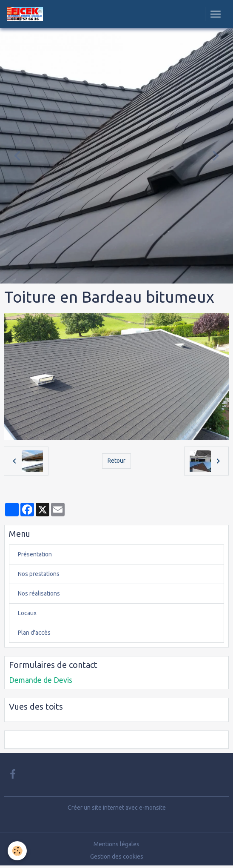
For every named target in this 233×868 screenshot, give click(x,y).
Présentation (35, 554)
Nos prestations (39, 574)
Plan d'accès (34, 633)
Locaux (27, 613)
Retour (116, 461)
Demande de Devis (41, 680)
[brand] (27, 14)
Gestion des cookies (117, 857)
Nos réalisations (39, 593)
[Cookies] (17, 851)
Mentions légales (116, 844)
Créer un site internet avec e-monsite (117, 808)
